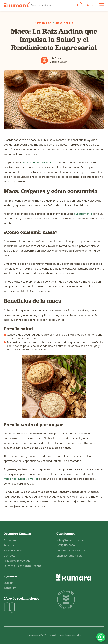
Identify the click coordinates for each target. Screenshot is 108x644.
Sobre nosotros (13, 551)
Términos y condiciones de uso (23, 566)
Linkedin (8, 583)
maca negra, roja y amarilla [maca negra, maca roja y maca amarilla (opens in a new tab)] (21, 479)
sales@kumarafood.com (71, 540)
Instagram (10, 588)
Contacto (9, 556)
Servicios (9, 545)
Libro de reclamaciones (21, 605)
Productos (10, 540)
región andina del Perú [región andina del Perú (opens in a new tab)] (37, 163)
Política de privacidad (17, 561)
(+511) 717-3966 (66, 545)
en (92, 5)
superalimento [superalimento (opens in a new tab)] (83, 214)
